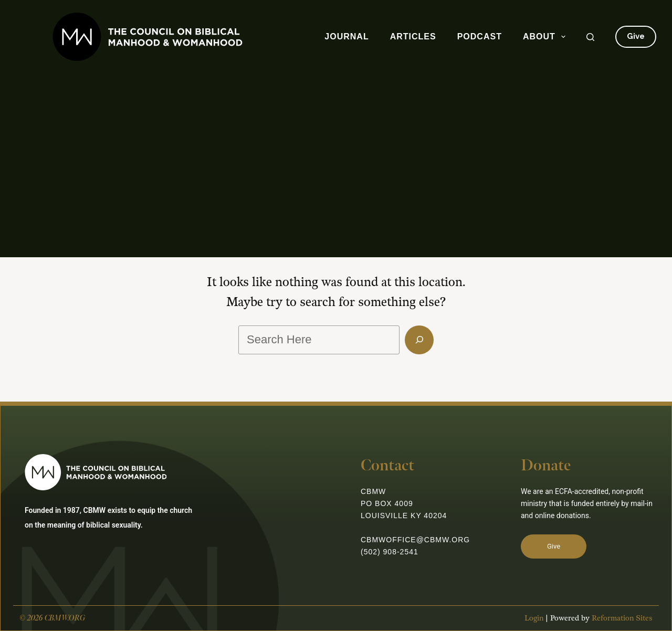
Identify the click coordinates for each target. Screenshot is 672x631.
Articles (413, 36)
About (546, 37)
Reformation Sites (622, 618)
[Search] (590, 37)
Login (534, 618)
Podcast (480, 36)
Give (636, 36)
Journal (346, 36)
